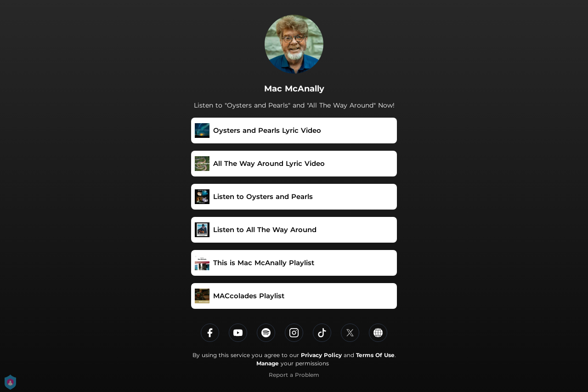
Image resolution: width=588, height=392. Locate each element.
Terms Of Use (375, 355)
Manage (268, 363)
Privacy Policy (321, 355)
